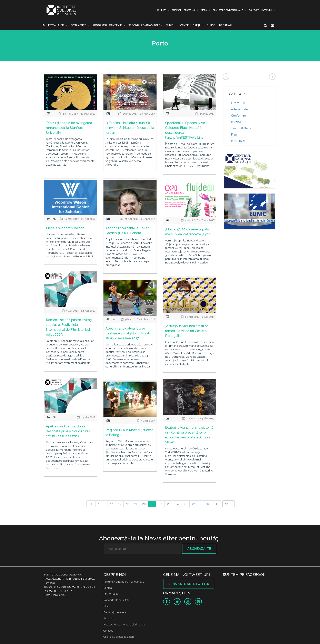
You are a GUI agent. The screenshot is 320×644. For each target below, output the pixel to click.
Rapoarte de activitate (117, 600)
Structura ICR (112, 594)
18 (128, 504)
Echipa (108, 588)
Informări (225, 25)
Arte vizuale (239, 109)
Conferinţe (238, 116)
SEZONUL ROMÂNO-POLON (145, 25)
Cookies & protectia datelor (119, 637)
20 (144, 504)
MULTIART (238, 141)
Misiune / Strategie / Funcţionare (124, 582)
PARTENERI (267, 10)
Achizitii (108, 618)
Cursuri (176, 10)
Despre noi (190, 10)
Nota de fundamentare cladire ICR (124, 625)
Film (234, 135)
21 (152, 504)
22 (160, 504)
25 (185, 504)
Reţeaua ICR (56, 25)
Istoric (107, 606)
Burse (211, 25)
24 (177, 504)
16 (112, 504)
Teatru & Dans (241, 128)
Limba (162, 10)
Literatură (238, 103)
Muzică (236, 122)
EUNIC (170, 25)
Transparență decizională (228, 10)
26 (194, 504)
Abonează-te (199, 549)
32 (208, 504)
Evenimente (78, 25)
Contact (254, 10)
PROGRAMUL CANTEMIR (107, 25)
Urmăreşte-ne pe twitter (189, 584)
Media (204, 10)
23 (169, 504)
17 (120, 504)
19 (136, 504)
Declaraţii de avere (115, 612)
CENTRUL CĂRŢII (190, 25)
